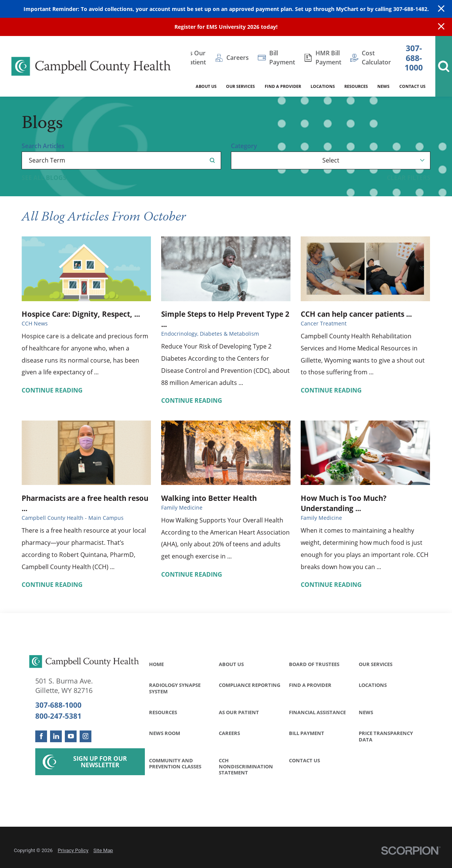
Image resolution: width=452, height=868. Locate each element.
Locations (373, 685)
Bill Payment (307, 733)
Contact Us (304, 760)
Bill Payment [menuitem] (282, 58)
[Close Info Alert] (441, 27)
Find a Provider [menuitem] (283, 86)
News (366, 712)
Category (244, 146)
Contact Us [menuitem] (412, 86)
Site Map (103, 850)
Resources (163, 712)
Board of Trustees (314, 664)
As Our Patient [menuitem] (196, 58)
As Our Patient (239, 712)
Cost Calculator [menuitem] (376, 58)
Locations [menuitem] (323, 86)
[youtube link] (71, 736)
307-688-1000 (414, 58)
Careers (229, 733)
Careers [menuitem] (238, 58)
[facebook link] (41, 736)
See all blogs (44, 178)
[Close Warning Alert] (441, 9)
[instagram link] (86, 736)
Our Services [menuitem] (240, 86)
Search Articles (43, 146)
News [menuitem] (383, 86)
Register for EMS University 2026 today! (226, 27)
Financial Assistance (317, 712)
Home (156, 664)
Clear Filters (409, 178)
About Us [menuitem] (206, 86)
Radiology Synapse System (175, 688)
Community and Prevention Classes (175, 763)
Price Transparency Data (386, 736)
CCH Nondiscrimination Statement (246, 766)
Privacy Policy (73, 850)
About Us (231, 664)
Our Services (376, 664)
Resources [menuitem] (356, 86)
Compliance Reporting (250, 685)
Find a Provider (310, 685)
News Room (165, 733)
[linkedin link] (56, 736)
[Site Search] (444, 66)
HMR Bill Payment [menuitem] (328, 58)
